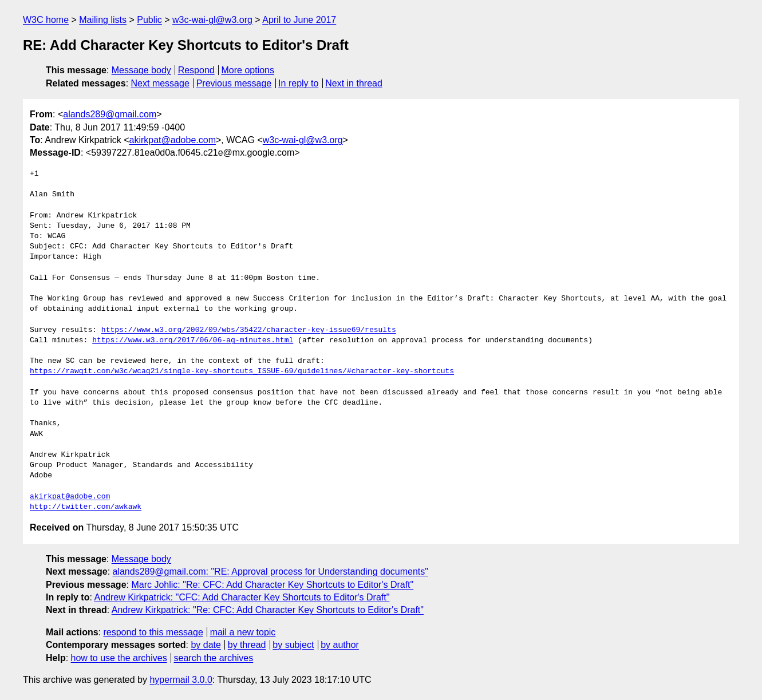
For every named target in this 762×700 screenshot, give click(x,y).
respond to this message (153, 632)
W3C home (46, 20)
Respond (196, 70)
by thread (247, 645)
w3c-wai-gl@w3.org (212, 20)
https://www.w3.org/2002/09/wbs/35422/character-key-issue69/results (249, 330)
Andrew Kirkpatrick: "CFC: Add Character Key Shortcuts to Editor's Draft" (242, 597)
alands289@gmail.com (110, 114)
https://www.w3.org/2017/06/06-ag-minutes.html (193, 341)
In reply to (298, 83)
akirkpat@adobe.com (173, 140)
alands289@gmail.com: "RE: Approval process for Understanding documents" (271, 572)
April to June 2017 (299, 20)
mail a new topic (243, 632)
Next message (160, 83)
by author (340, 645)
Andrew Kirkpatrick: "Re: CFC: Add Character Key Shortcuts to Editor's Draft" (268, 610)
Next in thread (354, 83)
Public (149, 20)
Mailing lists (103, 20)
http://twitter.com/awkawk (86, 507)
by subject (293, 645)
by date (206, 645)
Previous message (234, 83)
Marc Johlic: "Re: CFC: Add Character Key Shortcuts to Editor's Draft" (272, 585)
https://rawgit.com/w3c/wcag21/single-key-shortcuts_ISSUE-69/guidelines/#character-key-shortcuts (242, 371)
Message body (141, 70)
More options (248, 70)
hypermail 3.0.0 (181, 680)
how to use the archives (119, 658)
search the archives (214, 658)
